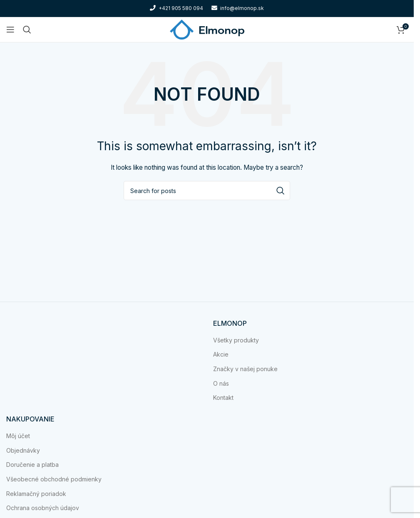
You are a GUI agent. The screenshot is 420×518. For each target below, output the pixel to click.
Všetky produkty (236, 340)
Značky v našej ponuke (245, 369)
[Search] (27, 30)
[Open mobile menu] (10, 30)
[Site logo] (207, 29)
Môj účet (18, 436)
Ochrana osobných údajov (43, 508)
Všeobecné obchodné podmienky (54, 479)
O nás (221, 383)
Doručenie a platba (32, 465)
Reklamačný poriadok (36, 494)
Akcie (221, 354)
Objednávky (23, 450)
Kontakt (223, 398)
